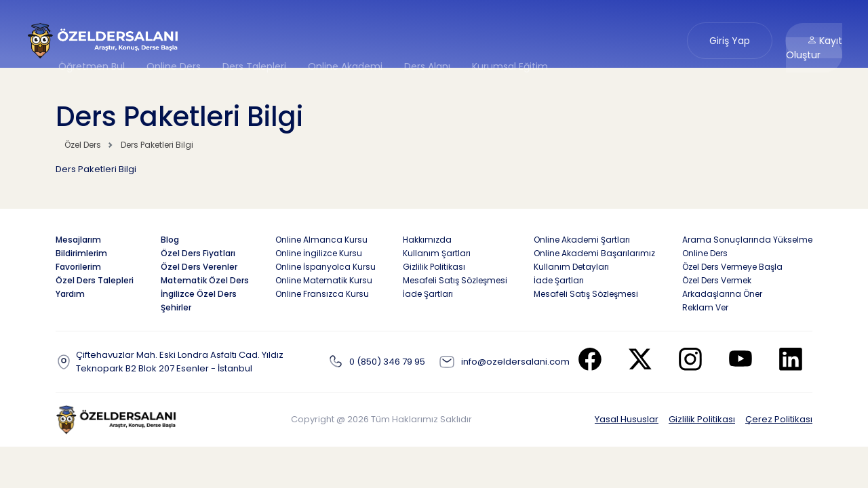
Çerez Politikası (779, 419)
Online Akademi (345, 66)
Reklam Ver (705, 307)
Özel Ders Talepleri (95, 280)
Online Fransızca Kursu (322, 294)
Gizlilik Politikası (702, 419)
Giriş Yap (730, 41)
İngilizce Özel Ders (199, 294)
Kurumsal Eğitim (510, 66)
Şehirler (176, 307)
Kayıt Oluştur (814, 48)
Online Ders (174, 66)
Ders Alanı (427, 66)
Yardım (70, 294)
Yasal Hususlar (627, 419)
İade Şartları (428, 294)
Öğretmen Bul (92, 66)
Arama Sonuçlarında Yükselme (747, 240)
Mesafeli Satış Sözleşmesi (455, 280)
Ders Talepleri (254, 66)
